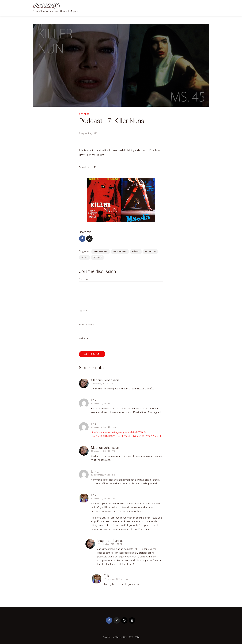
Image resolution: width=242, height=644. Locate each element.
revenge (97, 257)
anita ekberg (120, 252)
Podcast (84, 114)
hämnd (136, 252)
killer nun (150, 252)
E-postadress (87, 325)
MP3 (94, 167)
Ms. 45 (84, 257)
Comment (84, 279)
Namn (83, 311)
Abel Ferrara (101, 252)
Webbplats (84, 338)
